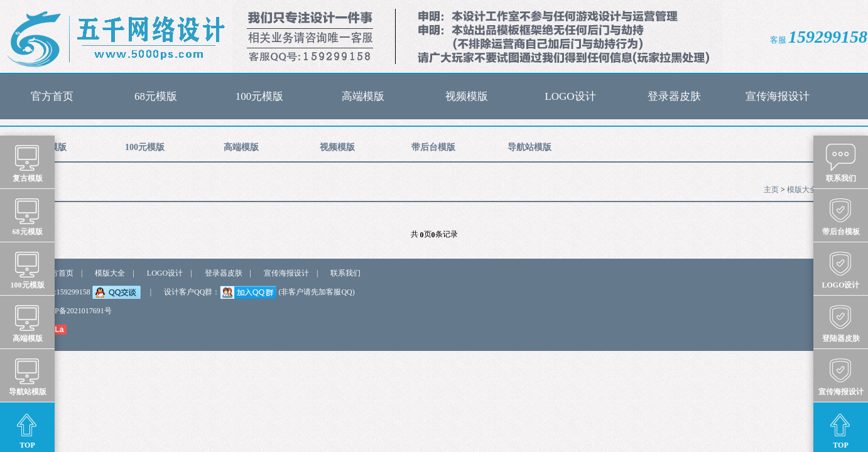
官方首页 (52, 96)
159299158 (828, 37)
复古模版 (28, 163)
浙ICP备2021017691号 (76, 311)
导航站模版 (529, 147)
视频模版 (467, 96)
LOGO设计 (570, 96)
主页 (771, 190)
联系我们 (345, 273)
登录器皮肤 (674, 96)
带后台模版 (433, 147)
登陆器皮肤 (841, 323)
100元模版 (260, 96)
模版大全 (802, 190)
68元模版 (156, 96)
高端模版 (363, 96)
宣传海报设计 (778, 96)
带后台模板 (841, 216)
